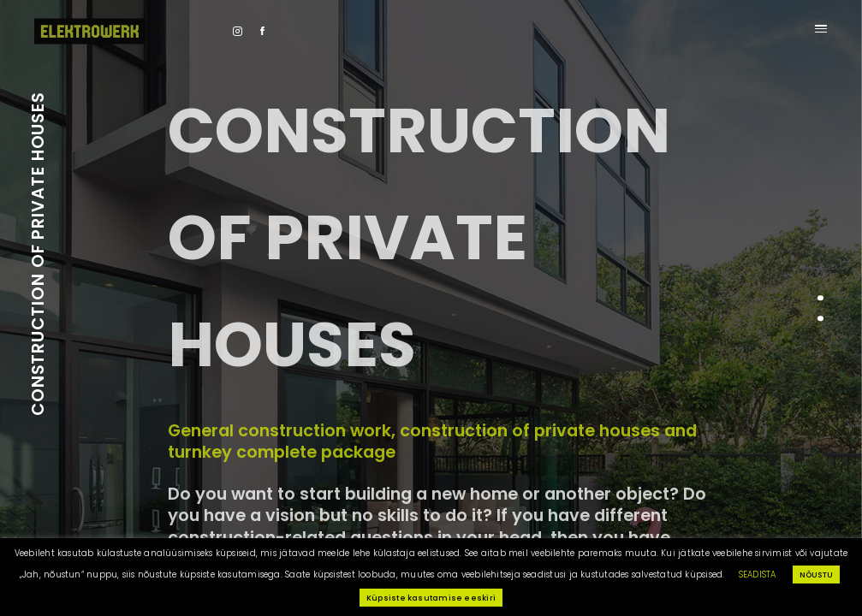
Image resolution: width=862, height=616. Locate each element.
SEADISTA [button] (758, 575)
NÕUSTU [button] (816, 575)
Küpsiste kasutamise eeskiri (431, 598)
